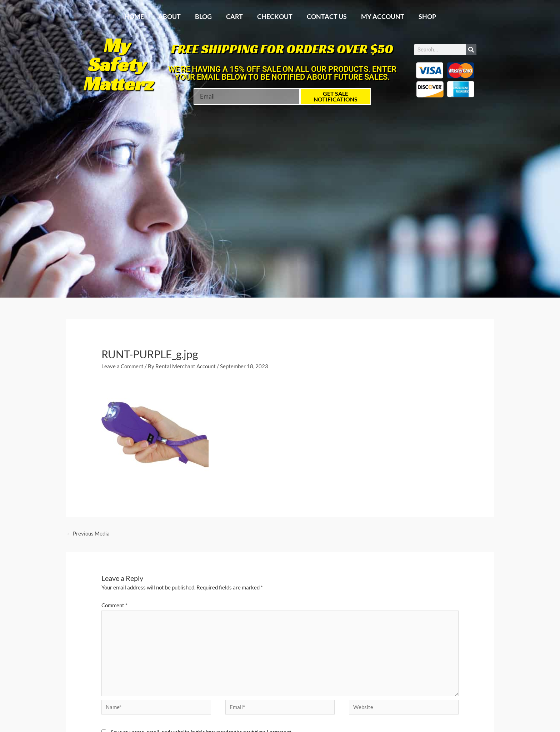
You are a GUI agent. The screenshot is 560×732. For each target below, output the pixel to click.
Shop (427, 16)
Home (134, 16)
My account (383, 16)
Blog (203, 16)
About (169, 16)
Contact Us (327, 16)
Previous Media (88, 534)
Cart (234, 16)
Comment (114, 606)
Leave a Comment (122, 366)
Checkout (275, 16)
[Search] (471, 50)
